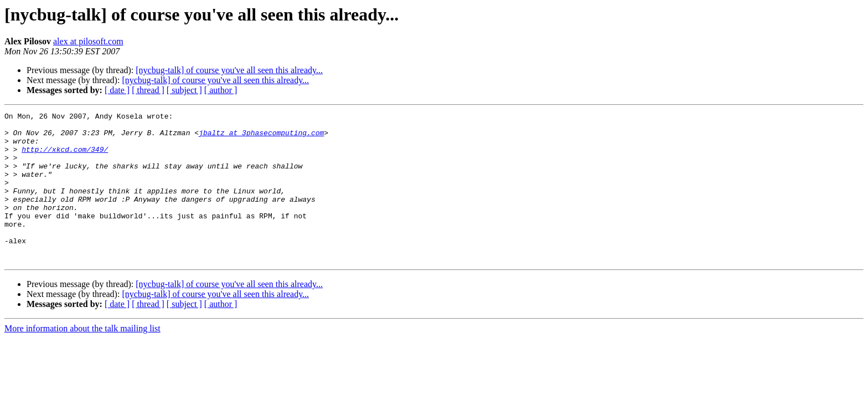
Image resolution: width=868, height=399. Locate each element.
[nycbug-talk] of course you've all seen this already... (229, 70)
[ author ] (221, 90)
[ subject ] (184, 90)
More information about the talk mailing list (82, 358)
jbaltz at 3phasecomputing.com (261, 137)
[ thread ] (148, 90)
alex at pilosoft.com (88, 41)
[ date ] (117, 90)
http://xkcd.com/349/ (65, 157)
